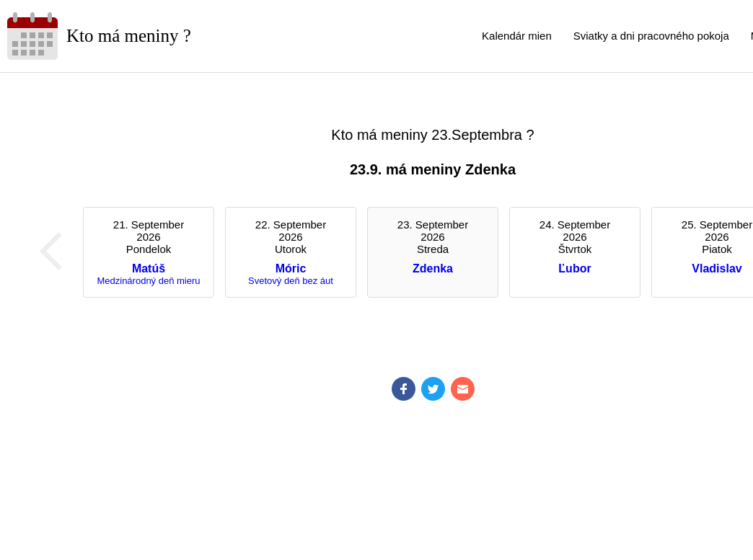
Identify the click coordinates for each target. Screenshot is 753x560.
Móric (291, 268)
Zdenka (433, 268)
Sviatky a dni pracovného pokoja (651, 36)
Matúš (149, 268)
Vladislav (717, 268)
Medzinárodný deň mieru (148, 281)
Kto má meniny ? (129, 36)
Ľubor (574, 268)
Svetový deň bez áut (291, 281)
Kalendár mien (517, 36)
